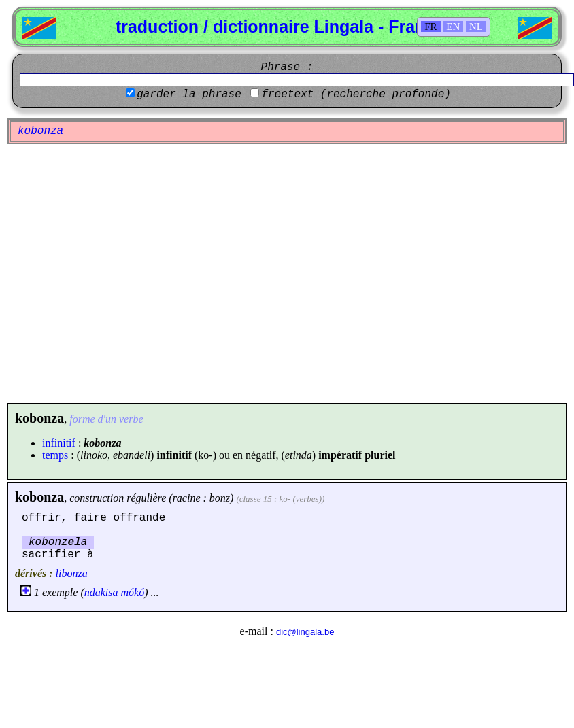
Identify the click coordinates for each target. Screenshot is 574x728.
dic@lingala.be (305, 632)
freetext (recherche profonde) (356, 94)
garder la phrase (189, 94)
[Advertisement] (128, 274)
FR (430, 27)
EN (453, 27)
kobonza (39, 497)
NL (476, 27)
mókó (133, 592)
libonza (72, 573)
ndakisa (101, 592)
